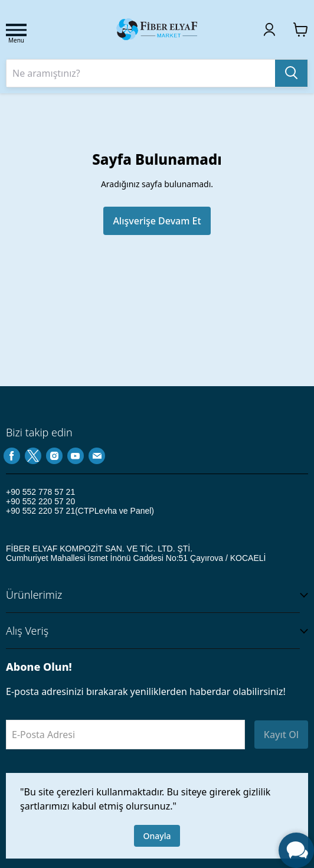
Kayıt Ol (281, 735)
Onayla (157, 836)
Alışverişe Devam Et (157, 221)
